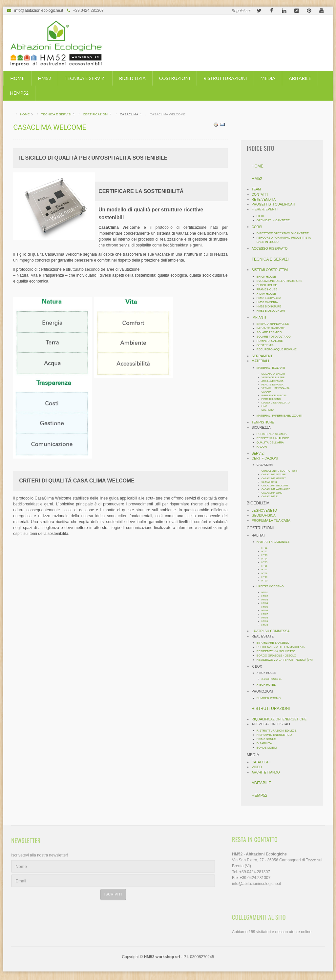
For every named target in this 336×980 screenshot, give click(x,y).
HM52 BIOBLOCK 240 (273, 311)
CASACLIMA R (272, 496)
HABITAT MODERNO (273, 586)
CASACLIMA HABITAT (276, 478)
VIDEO (260, 767)
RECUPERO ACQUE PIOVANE (279, 349)
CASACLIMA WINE (274, 493)
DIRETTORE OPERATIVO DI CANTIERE (285, 233)
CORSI (260, 227)
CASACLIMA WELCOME (278, 486)
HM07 (267, 614)
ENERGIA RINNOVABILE (275, 324)
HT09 (267, 577)
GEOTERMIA (268, 345)
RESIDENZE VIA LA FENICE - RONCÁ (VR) (287, 660)
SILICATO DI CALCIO (276, 374)
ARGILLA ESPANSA (275, 381)
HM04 (267, 603)
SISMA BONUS (269, 739)
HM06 (267, 610)
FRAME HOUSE (270, 289)
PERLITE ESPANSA (275, 385)
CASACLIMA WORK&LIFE (279, 489)
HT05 (267, 562)
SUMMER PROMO (271, 698)
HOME (17, 78)
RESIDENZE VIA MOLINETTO (279, 651)
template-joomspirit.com (334, 947)
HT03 (267, 555)
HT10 (267, 581)
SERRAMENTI (265, 356)
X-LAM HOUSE (269, 294)
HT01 (267, 548)
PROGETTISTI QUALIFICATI (276, 204)
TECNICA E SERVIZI (85, 78)
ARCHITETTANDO (268, 772)
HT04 (267, 559)
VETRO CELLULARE (276, 377)
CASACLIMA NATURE (276, 474)
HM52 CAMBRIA (270, 302)
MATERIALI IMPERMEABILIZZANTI (282, 416)
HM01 (267, 592)
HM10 (267, 625)
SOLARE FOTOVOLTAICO (276, 337)
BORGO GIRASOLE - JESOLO (279, 656)
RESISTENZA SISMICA (274, 434)
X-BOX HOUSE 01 (274, 679)
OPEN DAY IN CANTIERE (276, 220)
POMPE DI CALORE (272, 341)
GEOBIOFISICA (266, 515)
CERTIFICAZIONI (268, 458)
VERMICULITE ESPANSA (278, 388)
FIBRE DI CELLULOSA (277, 395)
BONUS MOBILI (270, 748)
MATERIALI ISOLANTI (273, 368)
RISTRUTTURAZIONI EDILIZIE (279, 731)
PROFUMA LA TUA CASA (274, 521)
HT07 (267, 569)
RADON (264, 447)
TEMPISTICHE (266, 422)
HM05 (267, 607)
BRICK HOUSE (269, 277)
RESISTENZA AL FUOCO (276, 438)
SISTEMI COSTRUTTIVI (273, 270)
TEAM (259, 189)
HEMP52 (19, 93)
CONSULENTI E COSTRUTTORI (282, 471)
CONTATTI (262, 195)
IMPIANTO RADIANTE (274, 328)
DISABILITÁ (267, 743)
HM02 (267, 596)
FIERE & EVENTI (267, 209)
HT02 (267, 551)
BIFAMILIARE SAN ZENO (276, 643)
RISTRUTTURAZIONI (225, 78)
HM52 (45, 78)
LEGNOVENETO (267, 510)
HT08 (267, 573)
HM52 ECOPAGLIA (272, 298)
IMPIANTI (262, 317)
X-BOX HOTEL (269, 685)
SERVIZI (261, 453)
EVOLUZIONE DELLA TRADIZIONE (282, 281)
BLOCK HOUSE (270, 285)
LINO (267, 406)
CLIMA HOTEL (272, 482)
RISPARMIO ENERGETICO (277, 735)
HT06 (267, 566)
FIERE (263, 216)
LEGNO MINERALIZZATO (278, 403)
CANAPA (269, 392)
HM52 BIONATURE (272, 306)
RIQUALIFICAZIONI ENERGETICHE (282, 719)
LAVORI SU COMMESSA (273, 631)
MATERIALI (263, 361)
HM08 (267, 618)
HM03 (267, 600)
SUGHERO (270, 410)
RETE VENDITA (266, 199)
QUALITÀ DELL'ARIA (273, 442)
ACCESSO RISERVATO (272, 249)
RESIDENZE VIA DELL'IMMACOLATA (283, 647)
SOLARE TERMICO (272, 332)
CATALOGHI (264, 762)
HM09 (267, 621)
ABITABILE (300, 78)
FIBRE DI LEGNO (274, 399)
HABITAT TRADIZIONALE (276, 542)
